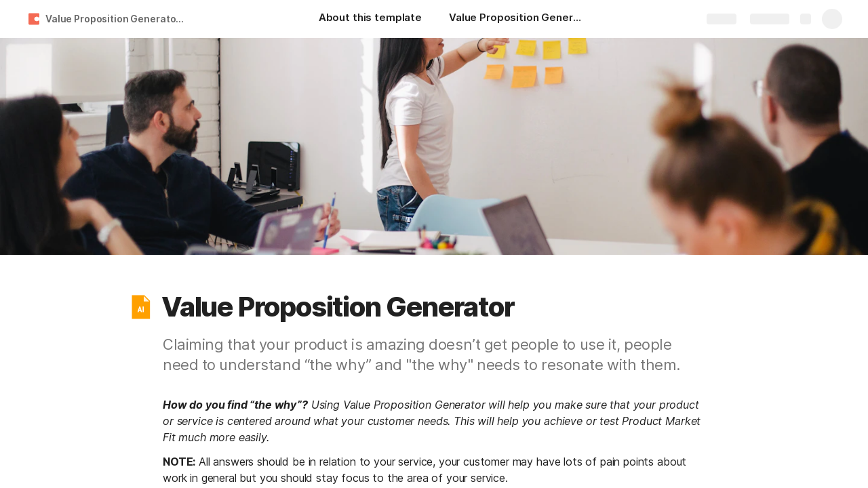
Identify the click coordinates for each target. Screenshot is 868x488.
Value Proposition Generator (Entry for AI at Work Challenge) (118, 19)
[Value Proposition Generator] (517, 19)
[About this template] (370, 19)
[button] (140, 307)
